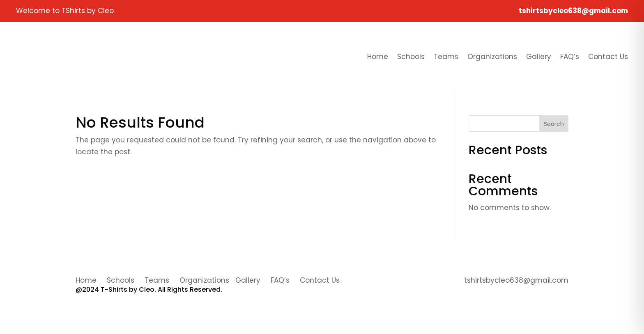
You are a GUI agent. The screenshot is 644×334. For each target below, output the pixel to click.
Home (378, 57)
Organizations (492, 57)
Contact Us (608, 57)
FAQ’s (570, 57)
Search (554, 124)
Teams (446, 57)
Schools (411, 57)
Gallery (539, 57)
